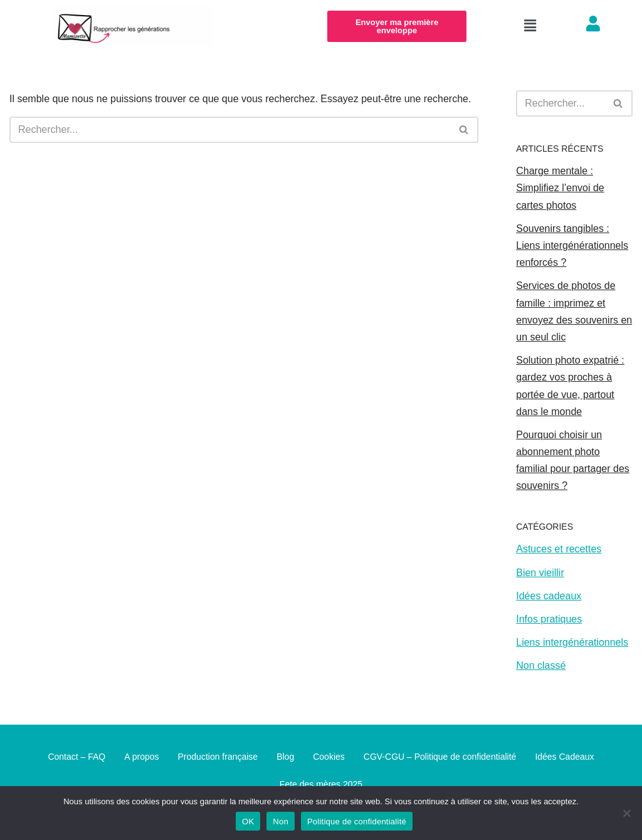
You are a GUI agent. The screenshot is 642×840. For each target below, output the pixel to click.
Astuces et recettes (559, 549)
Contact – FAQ (76, 757)
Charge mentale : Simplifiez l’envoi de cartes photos (560, 188)
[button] (530, 26)
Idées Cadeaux (564, 757)
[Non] (626, 813)
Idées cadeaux (549, 596)
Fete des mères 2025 (321, 784)
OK (248, 822)
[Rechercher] (230, 130)
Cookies (329, 757)
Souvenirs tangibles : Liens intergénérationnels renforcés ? (572, 245)
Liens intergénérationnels (572, 642)
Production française (218, 757)
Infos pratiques (549, 619)
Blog (285, 757)
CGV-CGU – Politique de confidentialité (440, 757)
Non (281, 822)
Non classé (541, 665)
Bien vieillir (540, 573)
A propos (141, 757)
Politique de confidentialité (357, 822)
